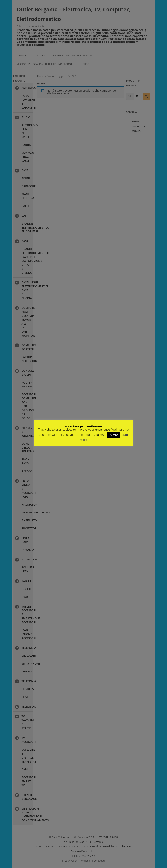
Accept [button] (114, 435)
